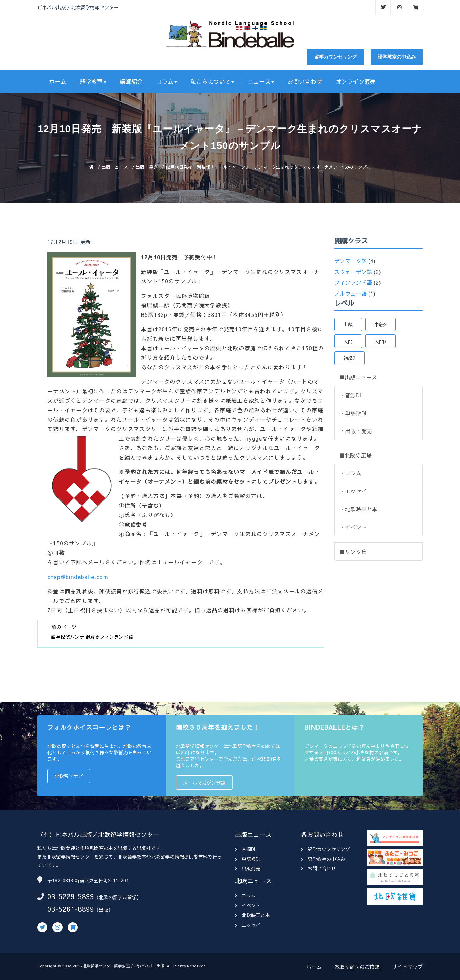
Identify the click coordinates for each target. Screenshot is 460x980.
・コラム (350, 473)
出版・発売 (147, 167)
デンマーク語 (350, 261)
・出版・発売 (356, 431)
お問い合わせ (305, 81)
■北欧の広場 (355, 455)
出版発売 (248, 868)
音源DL (246, 849)
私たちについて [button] (212, 81)
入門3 (381, 341)
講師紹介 (131, 81)
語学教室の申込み (397, 57)
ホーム (58, 81)
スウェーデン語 (353, 272)
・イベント (353, 527)
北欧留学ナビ (69, 776)
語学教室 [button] (93, 81)
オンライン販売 (356, 81)
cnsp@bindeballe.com (78, 577)
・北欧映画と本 (359, 509)
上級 (348, 324)
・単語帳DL (354, 413)
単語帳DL (248, 859)
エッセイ (248, 925)
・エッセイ (353, 491)
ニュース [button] (261, 81)
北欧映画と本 (252, 915)
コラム (245, 895)
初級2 (349, 358)
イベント (248, 905)
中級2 (381, 324)
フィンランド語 (353, 282)
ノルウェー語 (350, 293)
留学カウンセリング (336, 57)
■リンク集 (353, 552)
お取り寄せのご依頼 (357, 967)
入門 (348, 341)
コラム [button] (167, 81)
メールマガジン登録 (204, 783)
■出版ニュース (358, 377)
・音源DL (351, 395)
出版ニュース (115, 167)
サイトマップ (408, 967)
